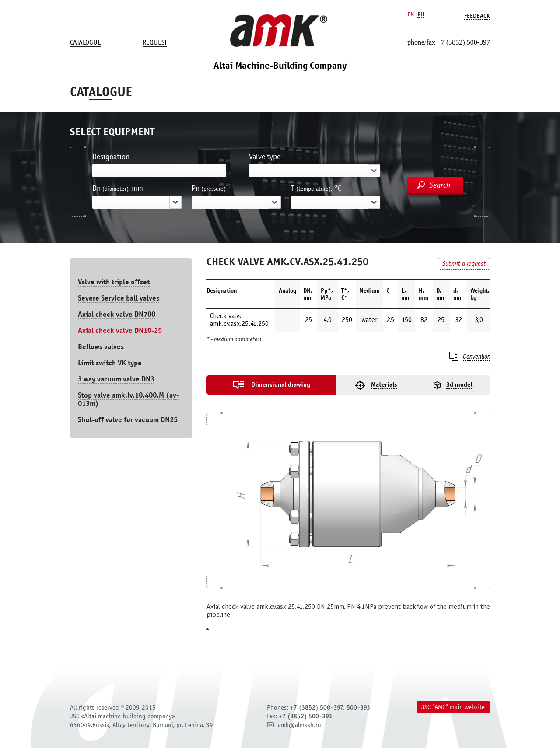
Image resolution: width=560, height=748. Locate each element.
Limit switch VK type (110, 363)
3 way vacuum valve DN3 (116, 379)
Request (155, 42)
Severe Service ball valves (119, 298)
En (411, 14)
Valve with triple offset (114, 282)
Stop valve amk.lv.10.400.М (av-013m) (128, 399)
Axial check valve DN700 (117, 314)
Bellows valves (101, 347)
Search (440, 185)
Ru (421, 14)
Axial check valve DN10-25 (120, 330)
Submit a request (464, 264)
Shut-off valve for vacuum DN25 (128, 420)
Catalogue (86, 42)
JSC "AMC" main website (453, 707)
